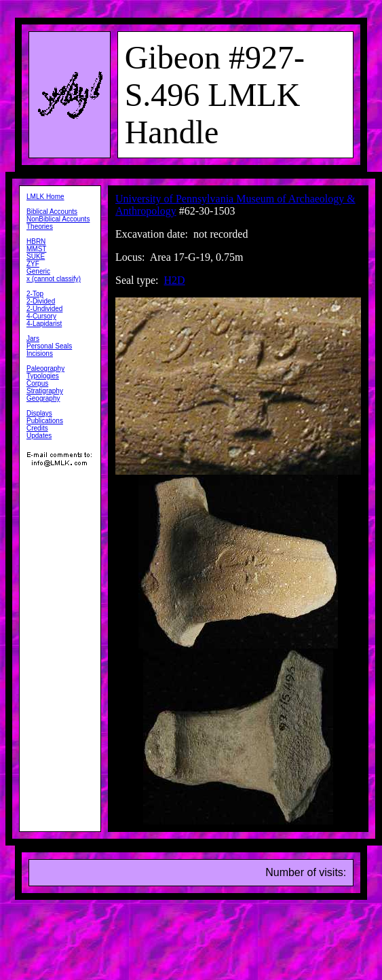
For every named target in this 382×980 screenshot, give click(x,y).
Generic (38, 271)
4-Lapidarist (44, 324)
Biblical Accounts (52, 212)
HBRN (36, 241)
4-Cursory (41, 316)
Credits (37, 428)
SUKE (36, 256)
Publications (45, 421)
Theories (40, 226)
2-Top (35, 294)
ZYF (33, 264)
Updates (39, 436)
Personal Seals (49, 346)
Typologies (43, 376)
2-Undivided (44, 309)
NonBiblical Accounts (58, 219)
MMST (36, 249)
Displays (39, 413)
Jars (33, 339)
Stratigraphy (45, 391)
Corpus (37, 383)
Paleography (45, 368)
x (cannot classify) (54, 279)
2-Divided (41, 301)
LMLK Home (45, 197)
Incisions (40, 353)
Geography (43, 398)
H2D (175, 280)
